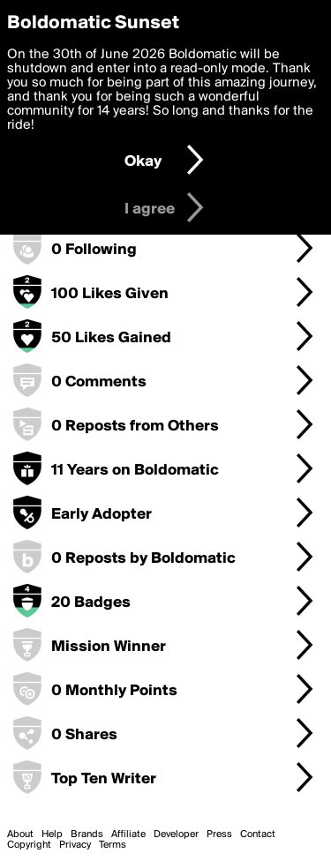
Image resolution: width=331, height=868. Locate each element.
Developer (176, 834)
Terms (113, 845)
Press (219, 834)
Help (52, 834)
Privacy (75, 845)
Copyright (29, 845)
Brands (87, 834)
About (20, 834)
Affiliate (128, 834)
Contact (258, 834)
